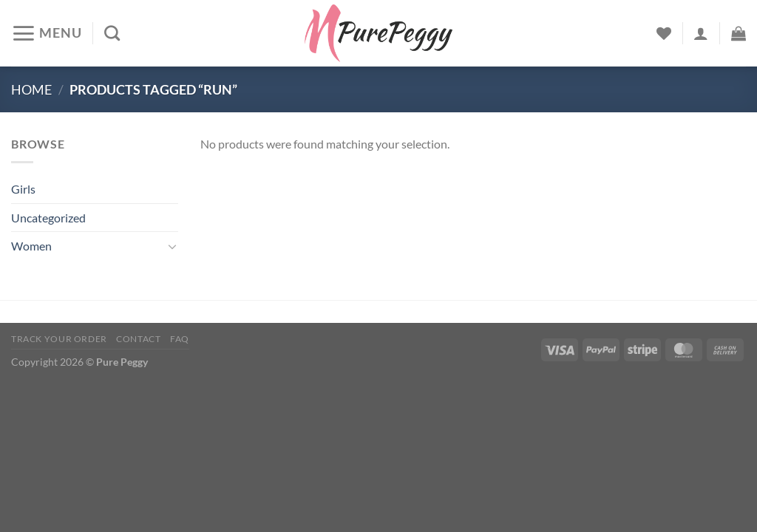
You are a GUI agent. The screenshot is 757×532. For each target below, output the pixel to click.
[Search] (112, 33)
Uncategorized (48, 218)
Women (31, 246)
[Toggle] (172, 246)
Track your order (59, 339)
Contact (138, 339)
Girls (23, 189)
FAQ (180, 339)
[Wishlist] (664, 33)
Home (31, 89)
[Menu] (47, 33)
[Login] (701, 33)
